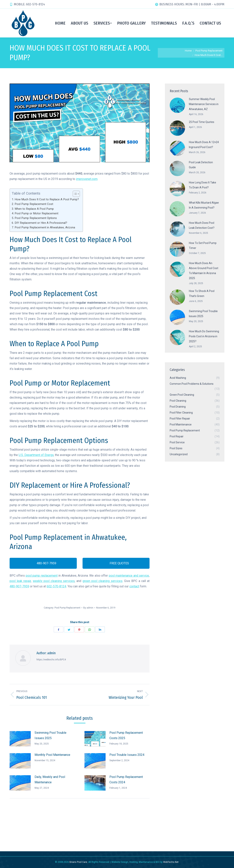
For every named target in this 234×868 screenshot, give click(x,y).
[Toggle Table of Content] (74, 194)
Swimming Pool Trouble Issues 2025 (50, 735)
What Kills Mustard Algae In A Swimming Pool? (204, 205)
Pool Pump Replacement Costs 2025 (126, 735)
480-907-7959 (43, 563)
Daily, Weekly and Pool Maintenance (50, 780)
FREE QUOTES (116, 563)
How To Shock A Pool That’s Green (202, 293)
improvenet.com (87, 179)
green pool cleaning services (103, 581)
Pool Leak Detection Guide (201, 165)
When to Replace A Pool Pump (34, 209)
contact (134, 586)
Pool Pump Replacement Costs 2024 (126, 780)
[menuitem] (60, 23)
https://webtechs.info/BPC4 (51, 660)
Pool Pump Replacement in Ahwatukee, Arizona (45, 227)
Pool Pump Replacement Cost (34, 204)
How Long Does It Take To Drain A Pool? (203, 185)
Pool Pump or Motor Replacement (36, 213)
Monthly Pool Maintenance (52, 755)
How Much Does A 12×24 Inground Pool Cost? (204, 145)
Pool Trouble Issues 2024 (127, 755)
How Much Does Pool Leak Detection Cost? (202, 225)
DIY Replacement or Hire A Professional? (41, 223)
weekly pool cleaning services (54, 581)
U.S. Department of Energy (36, 455)
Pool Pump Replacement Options (36, 218)
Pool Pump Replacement (67, 608)
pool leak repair (20, 581)
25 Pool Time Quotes (202, 122)
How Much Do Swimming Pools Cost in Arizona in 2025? (204, 336)
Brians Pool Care (78, 862)
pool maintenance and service (129, 576)
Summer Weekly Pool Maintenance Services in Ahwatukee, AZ (204, 104)
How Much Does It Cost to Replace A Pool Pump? (47, 199)
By (88, 608)
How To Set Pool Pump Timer (203, 245)
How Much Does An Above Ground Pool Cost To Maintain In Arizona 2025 (204, 271)
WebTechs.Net (171, 862)
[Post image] (20, 739)
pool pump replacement (42, 576)
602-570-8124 (56, 586)
